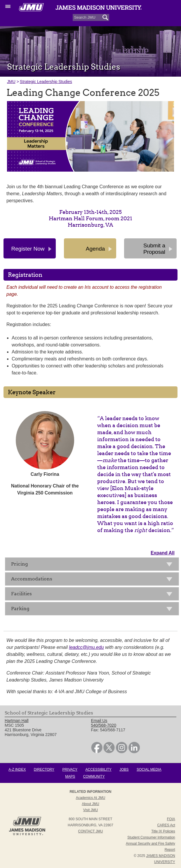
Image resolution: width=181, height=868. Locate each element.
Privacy (70, 770)
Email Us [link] (99, 721)
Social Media (149, 770)
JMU (11, 82)
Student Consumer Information (151, 837)
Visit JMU (90, 810)
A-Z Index (17, 770)
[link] (97, 752)
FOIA (171, 819)
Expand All (163, 553)
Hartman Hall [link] (17, 721)
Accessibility (99, 770)
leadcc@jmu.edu (86, 647)
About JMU (90, 804)
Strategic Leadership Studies (46, 82)
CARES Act (166, 825)
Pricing (93, 565)
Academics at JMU (91, 798)
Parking (93, 610)
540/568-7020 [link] (104, 725)
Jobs (124, 770)
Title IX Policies (163, 831)
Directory (44, 770)
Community (94, 777)
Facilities (93, 595)
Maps (70, 777)
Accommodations (93, 580)
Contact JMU (91, 831)
